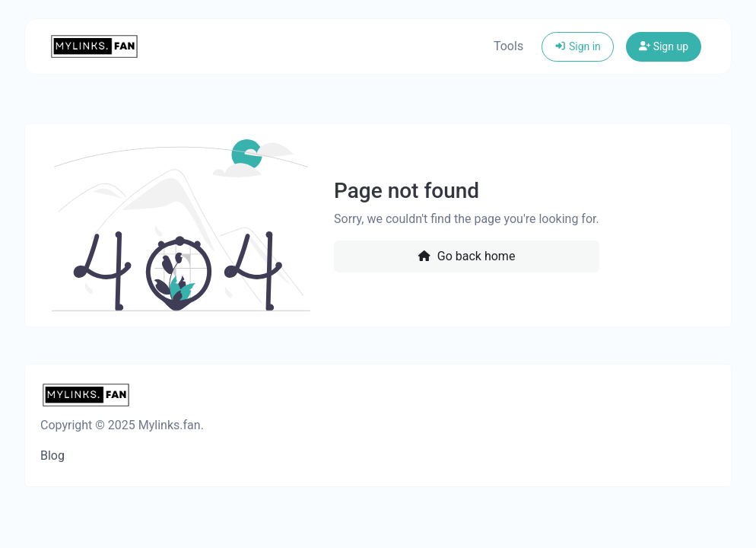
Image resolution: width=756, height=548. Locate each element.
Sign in (578, 46)
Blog (52, 456)
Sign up (664, 46)
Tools (508, 46)
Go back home (466, 256)
